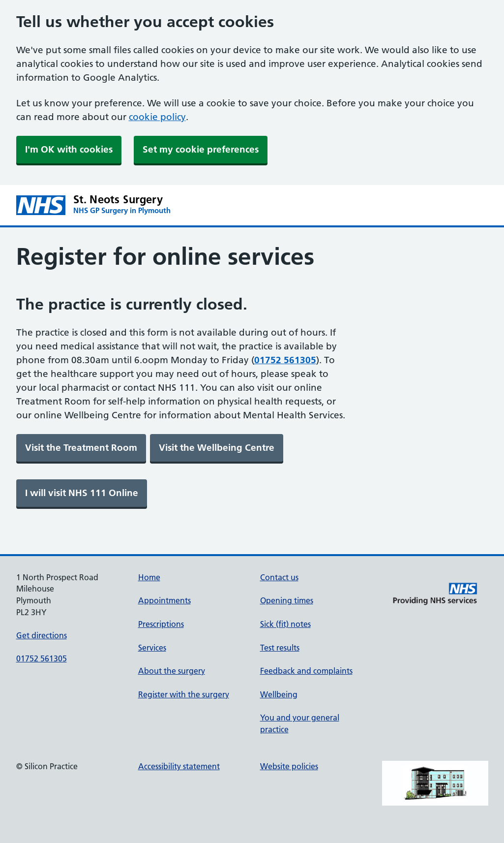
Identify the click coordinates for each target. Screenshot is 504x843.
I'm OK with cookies (69, 149)
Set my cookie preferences (201, 149)
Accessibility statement (179, 766)
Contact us (279, 577)
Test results (280, 648)
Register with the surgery (184, 694)
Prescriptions (161, 624)
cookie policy (157, 117)
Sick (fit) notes (285, 624)
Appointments (164, 600)
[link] (81, 448)
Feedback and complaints (306, 671)
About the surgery (172, 671)
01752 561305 (42, 658)
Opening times (287, 600)
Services (152, 648)
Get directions (42, 635)
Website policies (289, 766)
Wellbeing (279, 694)
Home (149, 577)
